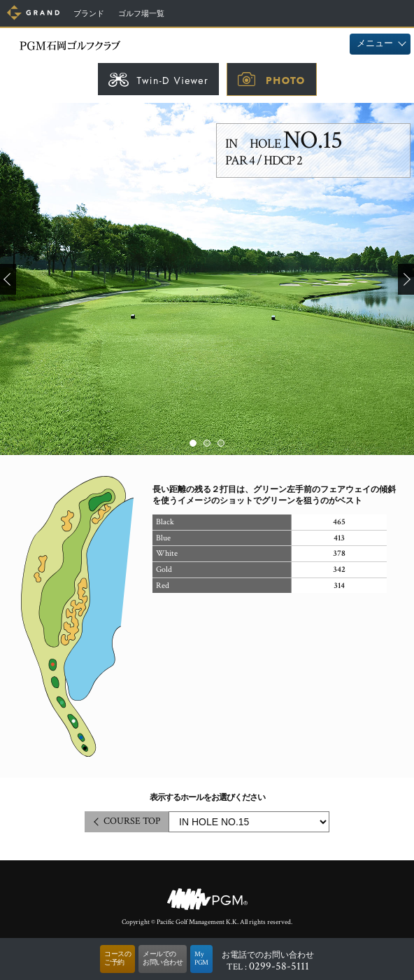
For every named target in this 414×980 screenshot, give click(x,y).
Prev (8, 279)
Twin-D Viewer (172, 80)
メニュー (375, 44)
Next (406, 279)
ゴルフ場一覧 (141, 14)
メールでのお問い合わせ (163, 959)
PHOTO (285, 80)
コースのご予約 (117, 959)
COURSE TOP (132, 821)
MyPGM (201, 959)
